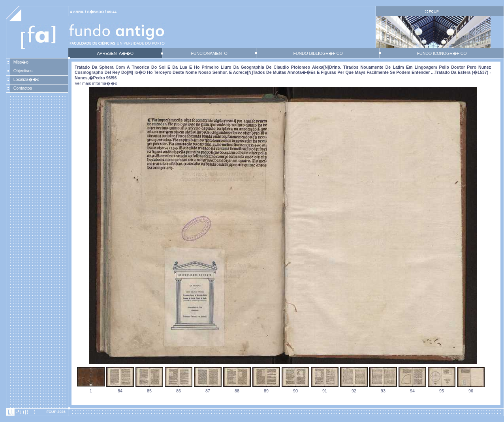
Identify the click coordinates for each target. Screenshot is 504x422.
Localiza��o (26, 79)
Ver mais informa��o (96, 83)
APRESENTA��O (115, 53)
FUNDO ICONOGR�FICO (442, 53)
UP (433, 11)
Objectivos (23, 71)
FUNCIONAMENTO (209, 53)
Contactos (23, 88)
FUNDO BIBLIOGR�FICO (318, 53)
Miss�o (21, 62)
